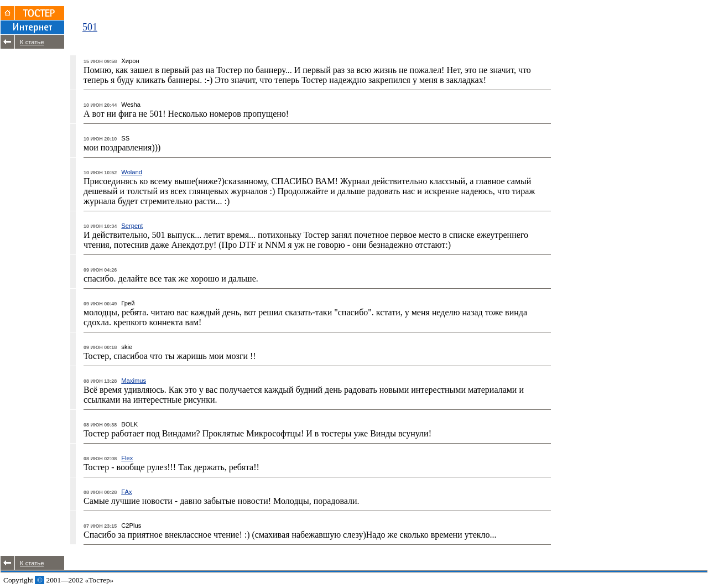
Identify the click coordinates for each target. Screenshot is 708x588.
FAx (126, 492)
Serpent (132, 226)
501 (90, 27)
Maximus (134, 381)
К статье (32, 42)
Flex (127, 458)
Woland (132, 172)
